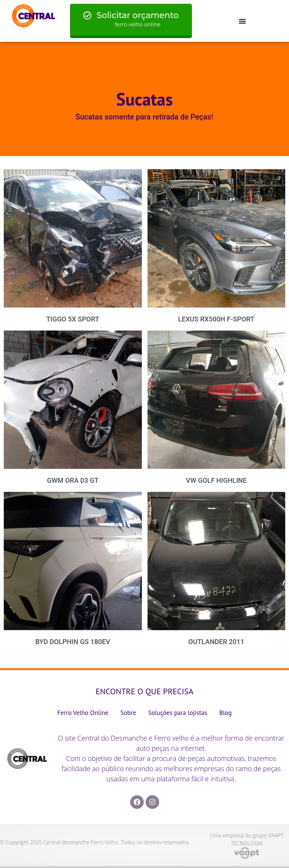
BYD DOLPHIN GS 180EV (73, 642)
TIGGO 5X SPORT (73, 319)
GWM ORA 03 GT (73, 480)
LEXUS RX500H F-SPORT (216, 319)
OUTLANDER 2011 (216, 642)
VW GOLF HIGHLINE (216, 480)
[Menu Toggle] (242, 21)
